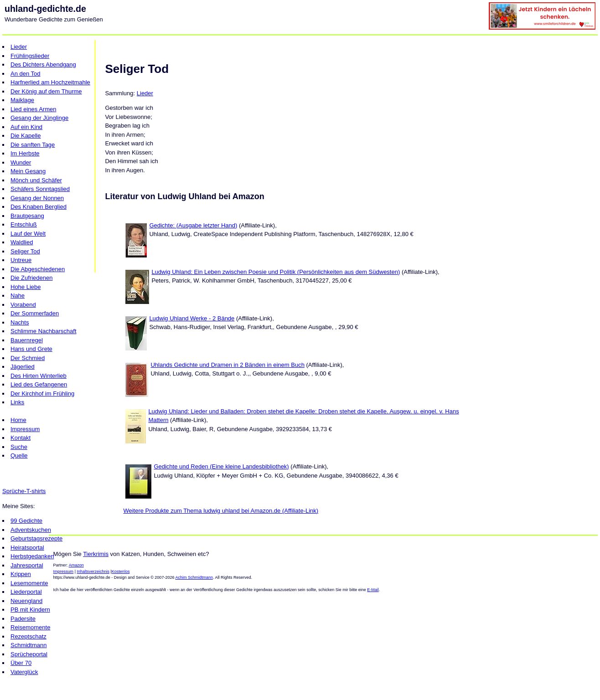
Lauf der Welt (28, 234)
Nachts (20, 322)
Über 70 (21, 663)
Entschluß (24, 224)
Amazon (76, 565)
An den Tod (26, 74)
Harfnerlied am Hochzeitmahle (50, 82)
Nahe (18, 296)
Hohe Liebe (26, 287)
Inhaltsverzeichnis (93, 571)
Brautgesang (27, 216)
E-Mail (373, 590)
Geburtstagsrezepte (36, 538)
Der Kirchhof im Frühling (42, 394)
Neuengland (26, 601)
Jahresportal (27, 565)
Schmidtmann (28, 645)
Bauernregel (27, 340)
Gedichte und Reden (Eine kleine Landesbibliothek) (221, 466)
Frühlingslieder (30, 56)
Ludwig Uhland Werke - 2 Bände (192, 318)
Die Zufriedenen (32, 278)
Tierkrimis (96, 554)
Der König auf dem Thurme (46, 91)
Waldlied (22, 242)
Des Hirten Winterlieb (39, 376)
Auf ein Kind (26, 127)
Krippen (21, 574)
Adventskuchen (31, 530)
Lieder (19, 47)
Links (17, 402)
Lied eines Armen (33, 109)
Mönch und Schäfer (36, 180)
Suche (19, 447)
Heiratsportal (27, 548)
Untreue (21, 260)
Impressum (25, 429)
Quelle (19, 456)
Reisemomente (30, 627)
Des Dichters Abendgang (43, 64)
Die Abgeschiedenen (38, 269)
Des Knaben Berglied (39, 207)
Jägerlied (23, 367)
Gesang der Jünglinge (39, 118)
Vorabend (23, 305)
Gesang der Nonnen (37, 198)
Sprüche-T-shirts (24, 491)
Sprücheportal (29, 654)
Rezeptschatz (28, 636)
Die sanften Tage (33, 145)
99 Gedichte (26, 521)
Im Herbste (25, 153)
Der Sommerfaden (35, 313)
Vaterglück (24, 672)
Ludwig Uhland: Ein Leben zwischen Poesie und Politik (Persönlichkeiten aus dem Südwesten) (276, 272)
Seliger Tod (25, 251)
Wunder (21, 162)
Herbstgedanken (32, 556)
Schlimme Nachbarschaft (44, 331)
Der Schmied (28, 358)
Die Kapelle (26, 136)
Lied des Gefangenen (39, 384)
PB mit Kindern (30, 610)
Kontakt (21, 438)
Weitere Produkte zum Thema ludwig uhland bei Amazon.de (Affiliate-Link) (221, 511)
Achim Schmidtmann (194, 577)
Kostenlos (121, 571)
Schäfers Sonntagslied (40, 189)
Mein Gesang (28, 171)
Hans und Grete (31, 349)
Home (18, 420)
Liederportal (26, 592)
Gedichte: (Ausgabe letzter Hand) (193, 225)
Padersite (23, 619)
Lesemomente (29, 583)
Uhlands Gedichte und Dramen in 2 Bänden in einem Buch (228, 365)
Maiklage (22, 100)
